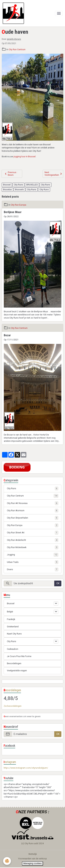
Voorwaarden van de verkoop (32, 859)
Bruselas (7, 190)
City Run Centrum (17, 50)
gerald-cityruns (14, 39)
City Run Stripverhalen (33, 518)
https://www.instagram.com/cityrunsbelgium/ (26, 768)
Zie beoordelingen (13, 706)
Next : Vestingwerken (54, 174)
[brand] (14, 13)
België (10, 612)
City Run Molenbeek (33, 547)
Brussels (19, 190)
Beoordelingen (14, 663)
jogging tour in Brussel (25, 157)
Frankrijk (11, 619)
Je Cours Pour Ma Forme (19, 656)
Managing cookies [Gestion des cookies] (32, 863)
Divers (33, 569)
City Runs (18, 185)
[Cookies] (7, 861)
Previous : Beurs (10, 174)
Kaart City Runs (14, 634)
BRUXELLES (32, 185)
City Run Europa (18, 205)
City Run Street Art (33, 533)
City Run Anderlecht (33, 540)
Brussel (7, 185)
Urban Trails (33, 562)
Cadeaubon (13, 649)
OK (58, 583)
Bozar (7, 335)
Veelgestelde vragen (17, 671)
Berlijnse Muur (13, 212)
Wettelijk (33, 854)
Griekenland (13, 627)
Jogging (33, 555)
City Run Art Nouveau (33, 503)
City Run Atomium (33, 511)
